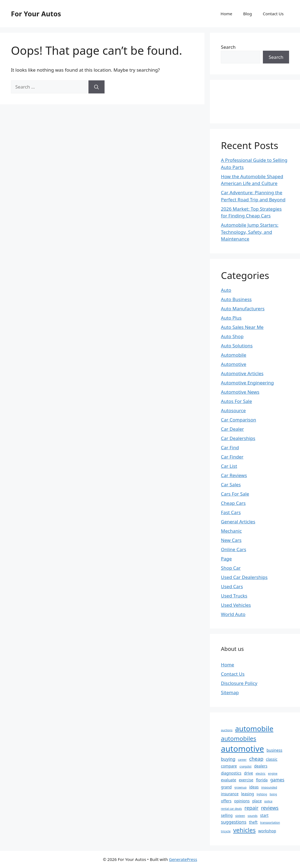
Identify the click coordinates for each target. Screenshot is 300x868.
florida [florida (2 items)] (262, 780)
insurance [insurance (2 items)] (230, 794)
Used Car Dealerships (244, 577)
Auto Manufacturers (243, 309)
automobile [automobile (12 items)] (254, 729)
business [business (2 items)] (274, 750)
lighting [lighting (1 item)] (262, 794)
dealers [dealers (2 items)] (261, 766)
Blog (248, 14)
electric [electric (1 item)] (260, 773)
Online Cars (234, 549)
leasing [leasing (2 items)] (247, 794)
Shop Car (231, 568)
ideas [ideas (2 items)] (254, 787)
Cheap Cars (233, 503)
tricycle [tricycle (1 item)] (226, 831)
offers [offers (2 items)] (226, 801)
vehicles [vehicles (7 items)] (244, 830)
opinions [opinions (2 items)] (242, 801)
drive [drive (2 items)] (249, 773)
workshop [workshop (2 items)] (267, 831)
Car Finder (232, 457)
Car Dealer (232, 429)
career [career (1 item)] (242, 760)
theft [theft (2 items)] (253, 822)
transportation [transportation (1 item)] (270, 823)
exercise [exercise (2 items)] (246, 780)
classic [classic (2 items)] (272, 759)
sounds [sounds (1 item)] (253, 816)
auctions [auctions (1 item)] (227, 730)
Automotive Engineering (247, 383)
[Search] (96, 87)
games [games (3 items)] (277, 780)
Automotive (234, 364)
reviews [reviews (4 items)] (270, 808)
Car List (229, 466)
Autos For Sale (236, 401)
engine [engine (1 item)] (273, 773)
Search (228, 47)
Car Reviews (234, 475)
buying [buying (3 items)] (228, 759)
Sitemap (230, 692)
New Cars (231, 540)
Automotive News (240, 392)
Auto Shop (232, 336)
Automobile (234, 355)
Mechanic (231, 531)
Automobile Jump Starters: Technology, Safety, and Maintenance (250, 232)
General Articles (238, 522)
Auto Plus (231, 318)
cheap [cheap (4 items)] (256, 759)
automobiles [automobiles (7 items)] (238, 738)
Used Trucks (234, 596)
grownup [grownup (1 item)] (240, 787)
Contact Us (273, 14)
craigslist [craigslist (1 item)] (245, 766)
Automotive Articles (242, 373)
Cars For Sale (235, 494)
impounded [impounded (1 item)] (269, 787)
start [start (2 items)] (264, 815)
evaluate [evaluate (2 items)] (228, 780)
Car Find (230, 447)
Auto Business (236, 299)
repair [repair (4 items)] (252, 808)
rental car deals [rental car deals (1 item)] (231, 809)
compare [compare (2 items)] (229, 766)
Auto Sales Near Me (242, 327)
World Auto (233, 614)
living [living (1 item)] (273, 794)
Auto (226, 290)
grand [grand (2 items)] (226, 787)
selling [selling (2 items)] (227, 815)
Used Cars (232, 586)
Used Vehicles (236, 605)
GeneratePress (183, 859)
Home (226, 14)
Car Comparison (238, 420)
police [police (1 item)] (268, 801)
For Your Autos (36, 14)
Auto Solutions (237, 346)
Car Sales (231, 485)
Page (226, 559)
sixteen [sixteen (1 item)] (240, 816)
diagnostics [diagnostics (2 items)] (231, 773)
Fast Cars (231, 512)
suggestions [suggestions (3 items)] (234, 822)
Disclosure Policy (239, 683)
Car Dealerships (238, 438)
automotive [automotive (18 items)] (242, 749)
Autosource (233, 410)
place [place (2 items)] (257, 801)
